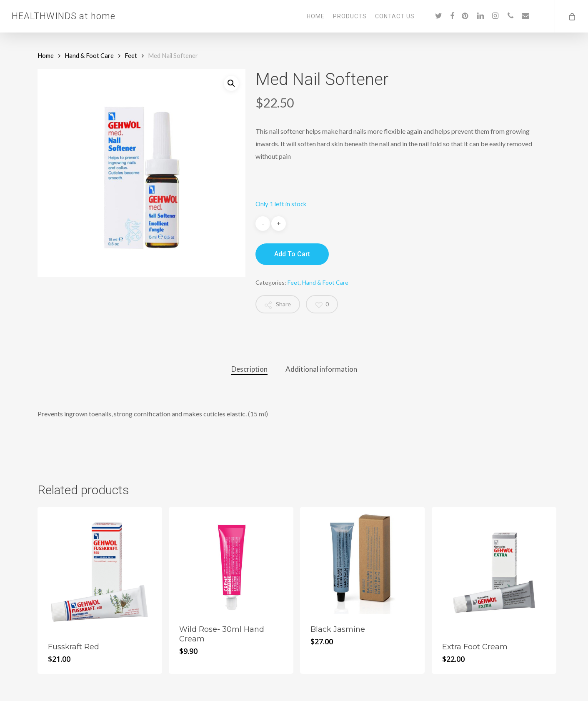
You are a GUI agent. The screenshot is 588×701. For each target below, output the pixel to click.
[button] (231, 83)
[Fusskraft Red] (100, 569)
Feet (131, 55)
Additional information (321, 369)
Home (46, 55)
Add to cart (292, 254)
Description (249, 369)
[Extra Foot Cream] (494, 569)
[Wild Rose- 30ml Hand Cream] (231, 561)
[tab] (249, 369)
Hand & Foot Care (89, 55)
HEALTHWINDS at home (64, 16)
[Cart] (571, 16)
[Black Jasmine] (362, 561)
